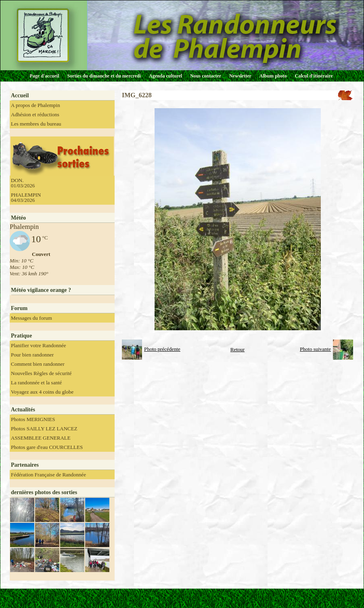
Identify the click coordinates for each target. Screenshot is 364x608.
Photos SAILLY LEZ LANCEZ (44, 429)
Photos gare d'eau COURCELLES (47, 447)
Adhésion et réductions (35, 114)
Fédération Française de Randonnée (48, 475)
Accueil (20, 95)
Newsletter (240, 76)
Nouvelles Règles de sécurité (41, 373)
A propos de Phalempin (36, 105)
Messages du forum (31, 318)
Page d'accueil (45, 76)
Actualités (23, 410)
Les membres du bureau (36, 124)
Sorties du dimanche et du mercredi (104, 76)
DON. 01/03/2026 (23, 183)
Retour (237, 349)
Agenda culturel (165, 76)
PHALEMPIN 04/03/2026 (26, 197)
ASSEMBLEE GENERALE (41, 438)
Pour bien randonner (32, 355)
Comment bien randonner (38, 364)
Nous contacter (206, 76)
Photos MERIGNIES (33, 419)
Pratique (21, 336)
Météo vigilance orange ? (41, 290)
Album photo (273, 76)
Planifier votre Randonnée (38, 345)
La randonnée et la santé (36, 383)
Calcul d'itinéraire (314, 76)
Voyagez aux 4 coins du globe (42, 392)
